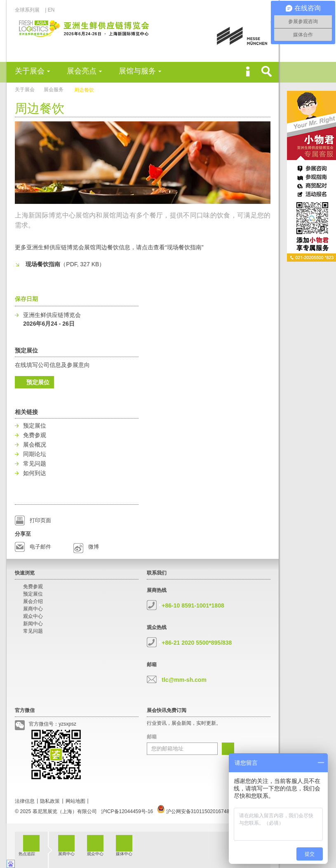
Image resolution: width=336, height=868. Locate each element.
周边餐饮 (84, 90)
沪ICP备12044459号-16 (127, 811)
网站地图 (75, 801)
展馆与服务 (137, 71)
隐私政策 (50, 801)
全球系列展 (29, 10)
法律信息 (25, 801)
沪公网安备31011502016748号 (196, 811)
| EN (50, 10)
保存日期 (26, 299)
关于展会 (30, 71)
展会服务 (54, 90)
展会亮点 (82, 71)
